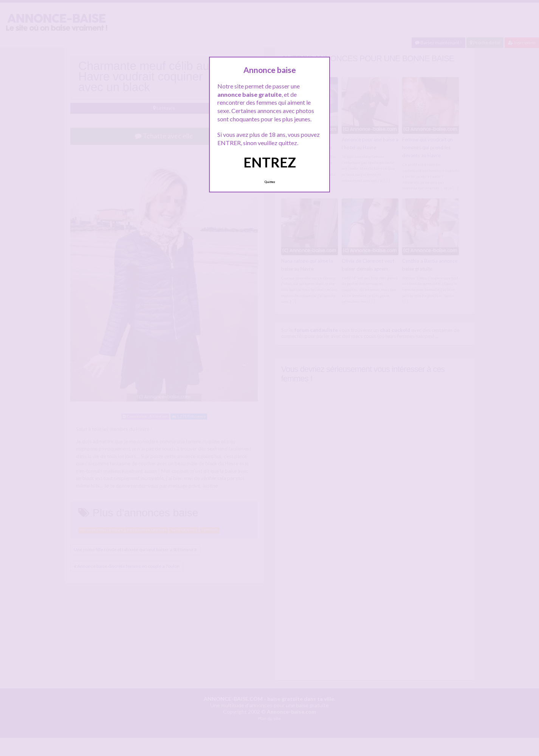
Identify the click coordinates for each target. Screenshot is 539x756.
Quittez (270, 182)
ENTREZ (270, 162)
